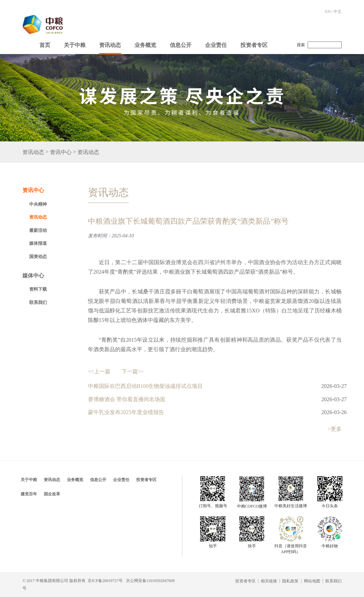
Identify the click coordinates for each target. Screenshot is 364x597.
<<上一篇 (99, 371)
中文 (338, 12)
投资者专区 (254, 45)
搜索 (301, 45)
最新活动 (38, 230)
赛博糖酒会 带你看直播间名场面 (127, 399)
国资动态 (38, 257)
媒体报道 (38, 243)
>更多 (335, 429)
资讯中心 (61, 152)
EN (328, 12)
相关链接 (269, 581)
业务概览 (145, 45)
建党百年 (29, 494)
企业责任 (216, 45)
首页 (45, 45)
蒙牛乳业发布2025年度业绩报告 (126, 412)
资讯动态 (110, 45)
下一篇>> (133, 371)
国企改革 (52, 494)
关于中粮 (75, 45)
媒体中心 (33, 276)
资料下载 (38, 289)
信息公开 (181, 45)
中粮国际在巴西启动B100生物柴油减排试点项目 (145, 386)
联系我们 (38, 302)
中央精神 (38, 204)
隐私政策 (290, 581)
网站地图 (312, 581)
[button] (75, 44)
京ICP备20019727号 (105, 581)
